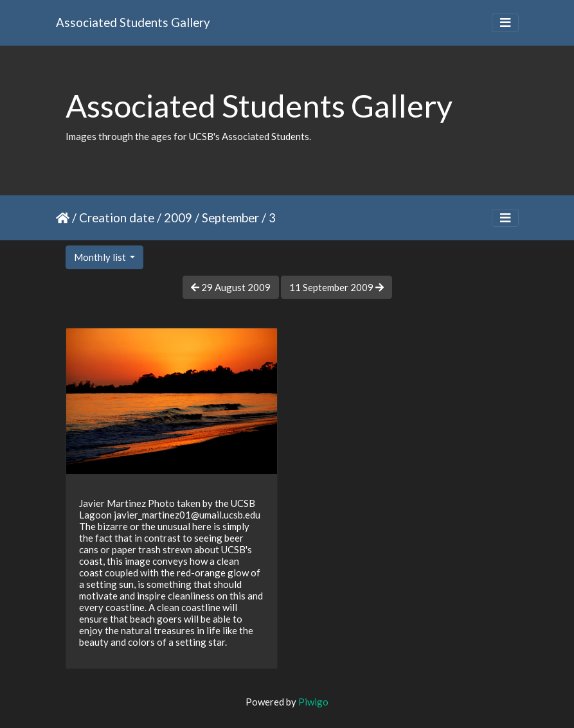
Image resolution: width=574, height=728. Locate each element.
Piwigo (313, 702)
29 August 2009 (231, 287)
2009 (178, 218)
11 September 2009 (336, 287)
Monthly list (101, 257)
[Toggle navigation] (505, 23)
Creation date (117, 218)
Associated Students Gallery (133, 22)
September (230, 218)
